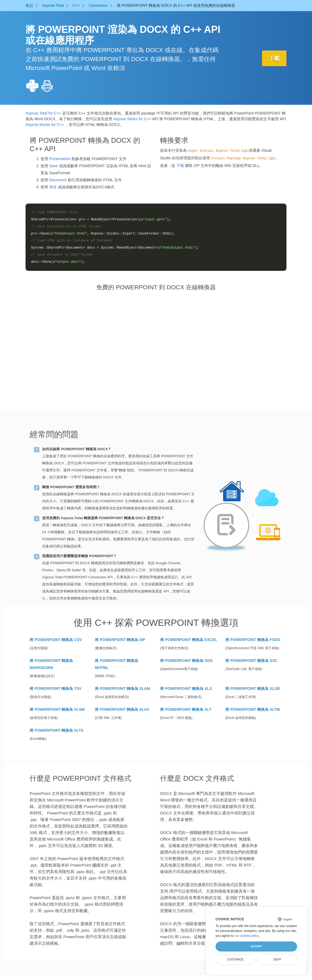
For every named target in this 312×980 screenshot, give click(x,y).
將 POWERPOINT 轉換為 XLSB (253, 689)
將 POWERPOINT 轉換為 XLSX (122, 709)
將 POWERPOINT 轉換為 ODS (186, 661)
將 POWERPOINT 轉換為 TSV (56, 689)
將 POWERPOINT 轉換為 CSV (56, 640)
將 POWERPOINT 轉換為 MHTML (116, 664)
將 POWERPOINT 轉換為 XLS (186, 689)
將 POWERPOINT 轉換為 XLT (186, 709)
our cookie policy (247, 936)
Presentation (60, 159)
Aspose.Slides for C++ (132, 119)
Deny (277, 959)
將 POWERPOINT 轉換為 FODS (253, 640)
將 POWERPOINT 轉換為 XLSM (57, 709)
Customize (235, 959)
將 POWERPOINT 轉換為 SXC (251, 661)
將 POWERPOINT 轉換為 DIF (120, 640)
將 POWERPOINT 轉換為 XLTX (57, 730)
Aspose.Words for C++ (45, 125)
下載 (274, 58)
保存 (53, 187)
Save (54, 166)
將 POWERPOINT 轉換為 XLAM (122, 689)
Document (58, 180)
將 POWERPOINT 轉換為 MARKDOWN (51, 664)
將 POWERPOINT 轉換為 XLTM (252, 709)
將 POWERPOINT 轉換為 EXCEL (189, 640)
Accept (256, 946)
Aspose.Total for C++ (43, 113)
